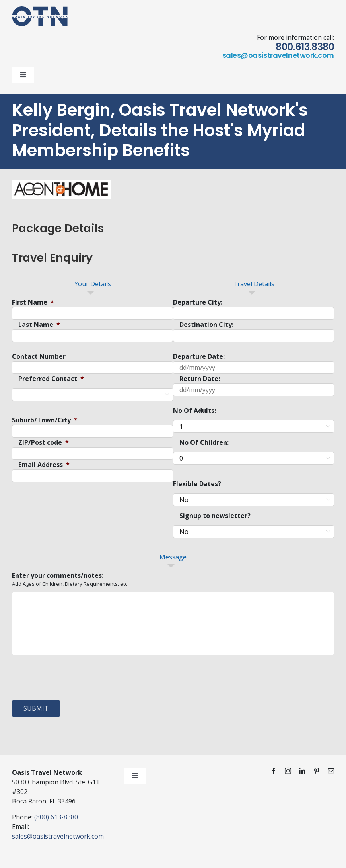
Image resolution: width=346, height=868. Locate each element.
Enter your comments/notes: (58, 576)
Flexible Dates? (197, 484)
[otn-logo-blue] (40, 10)
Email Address (44, 465)
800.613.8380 (305, 47)
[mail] (331, 771)
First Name (33, 302)
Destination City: (206, 325)
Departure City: (198, 302)
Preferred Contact (51, 379)
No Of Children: (204, 443)
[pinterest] (317, 771)
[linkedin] (302, 771)
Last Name (39, 325)
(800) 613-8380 (56, 817)
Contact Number (39, 357)
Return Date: (200, 379)
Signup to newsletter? (215, 516)
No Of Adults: (194, 411)
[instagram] (288, 771)
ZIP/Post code (44, 443)
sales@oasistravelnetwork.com (278, 55)
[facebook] (274, 771)
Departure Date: (199, 357)
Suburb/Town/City (45, 420)
